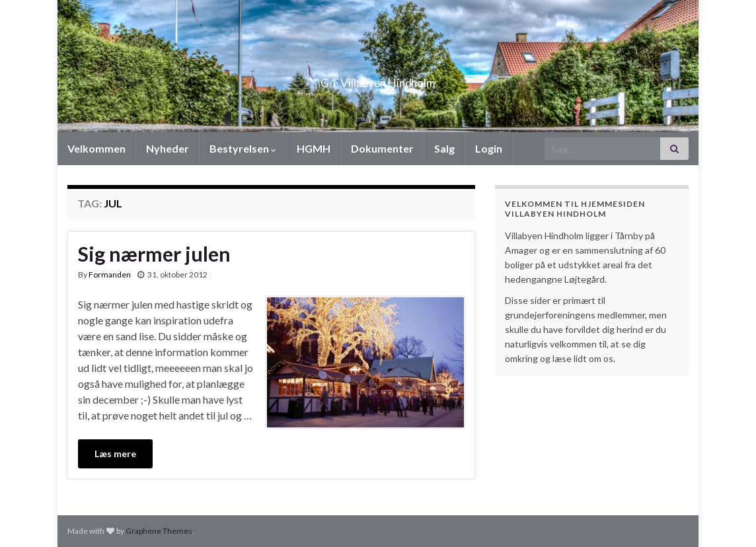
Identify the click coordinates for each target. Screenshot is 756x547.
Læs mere (115, 454)
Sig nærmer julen (154, 254)
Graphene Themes (159, 531)
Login (489, 148)
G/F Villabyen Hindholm (378, 79)
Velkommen (96, 148)
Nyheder (168, 148)
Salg (444, 148)
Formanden (110, 274)
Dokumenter (382, 148)
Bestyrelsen (243, 148)
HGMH (314, 148)
